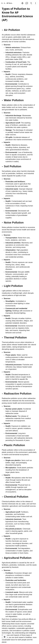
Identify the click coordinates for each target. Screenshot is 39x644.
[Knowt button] (22, 3)
